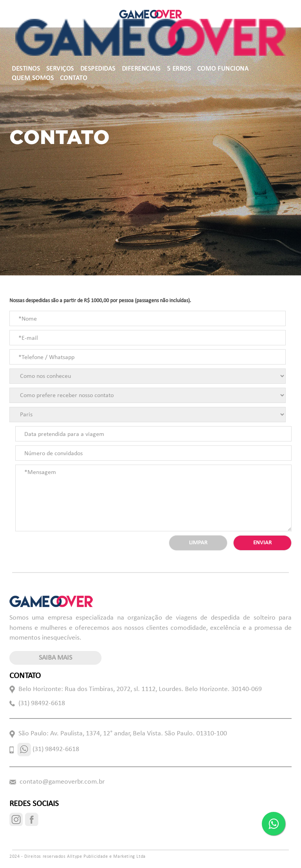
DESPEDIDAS (98, 69)
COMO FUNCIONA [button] (223, 69)
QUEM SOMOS (33, 78)
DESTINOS (26, 69)
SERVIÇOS (60, 69)
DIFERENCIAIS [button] (141, 69)
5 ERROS (179, 69)
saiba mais (55, 658)
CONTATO (74, 78)
